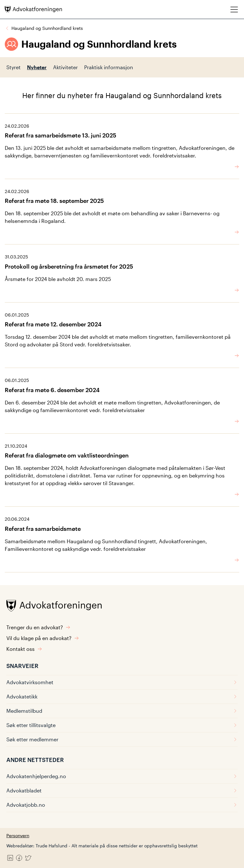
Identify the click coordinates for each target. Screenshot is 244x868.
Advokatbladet (122, 790)
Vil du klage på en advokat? (43, 638)
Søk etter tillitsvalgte (122, 725)
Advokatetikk (122, 696)
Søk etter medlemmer (122, 739)
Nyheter (37, 67)
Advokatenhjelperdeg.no (122, 776)
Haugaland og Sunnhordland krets (47, 28)
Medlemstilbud (122, 711)
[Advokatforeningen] (33, 9)
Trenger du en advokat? (38, 627)
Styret (14, 67)
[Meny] (234, 9)
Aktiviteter (65, 67)
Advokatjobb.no (122, 805)
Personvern (18, 835)
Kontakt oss (24, 649)
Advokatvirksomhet (122, 682)
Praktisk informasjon (109, 67)
